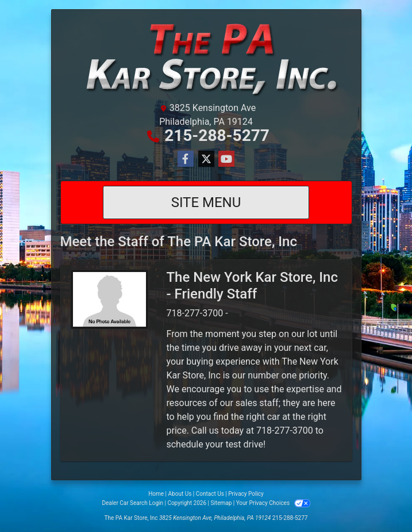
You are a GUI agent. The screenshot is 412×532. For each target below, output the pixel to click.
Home (156, 494)
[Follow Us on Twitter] (206, 159)
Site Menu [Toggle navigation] (206, 202)
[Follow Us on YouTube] (226, 159)
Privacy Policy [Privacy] (246, 494)
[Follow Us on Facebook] (186, 159)
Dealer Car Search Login (132, 503)
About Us (180, 494)
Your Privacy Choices (273, 503)
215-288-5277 (217, 135)
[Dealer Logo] (206, 58)
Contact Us (210, 494)
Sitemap (221, 503)
